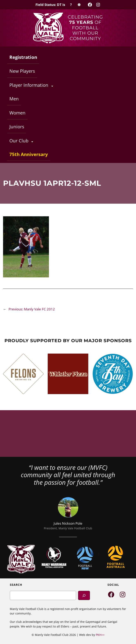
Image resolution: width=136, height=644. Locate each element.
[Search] (84, 595)
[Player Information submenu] (52, 86)
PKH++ (100, 635)
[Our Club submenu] (32, 142)
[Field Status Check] (58, 5)
